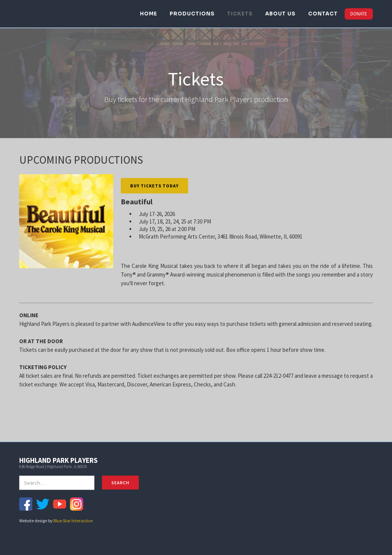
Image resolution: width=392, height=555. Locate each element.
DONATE (359, 14)
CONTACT (323, 14)
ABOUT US (280, 14)
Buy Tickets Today (154, 186)
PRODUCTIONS (192, 14)
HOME (149, 14)
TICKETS (240, 14)
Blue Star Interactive (73, 521)
